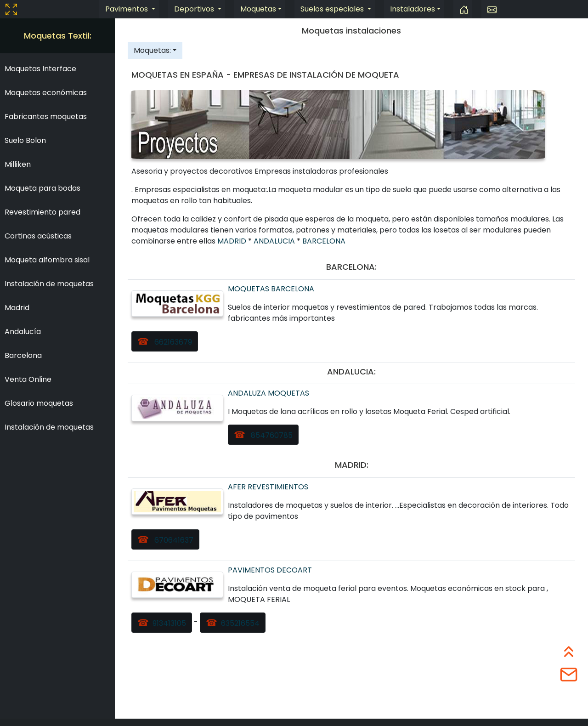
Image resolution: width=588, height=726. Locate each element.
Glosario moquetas (39, 403)
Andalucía (23, 332)
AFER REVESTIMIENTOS (268, 487)
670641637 (173, 540)
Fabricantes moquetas (46, 116)
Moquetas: (152, 50)
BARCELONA (324, 241)
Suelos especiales (333, 9)
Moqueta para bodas (42, 188)
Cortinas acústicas (38, 236)
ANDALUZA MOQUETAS (269, 393)
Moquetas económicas (46, 93)
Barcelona (23, 355)
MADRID (233, 241)
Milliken (18, 164)
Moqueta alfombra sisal (47, 260)
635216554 (240, 623)
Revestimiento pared (42, 212)
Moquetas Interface (40, 69)
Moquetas (258, 9)
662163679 (172, 342)
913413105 (169, 623)
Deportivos (195, 9)
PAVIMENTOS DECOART (270, 570)
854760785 (271, 435)
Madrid (17, 308)
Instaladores (413, 9)
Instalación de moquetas (49, 284)
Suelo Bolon (25, 140)
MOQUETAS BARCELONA (271, 289)
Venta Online (28, 379)
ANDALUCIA (275, 241)
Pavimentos (127, 9)
